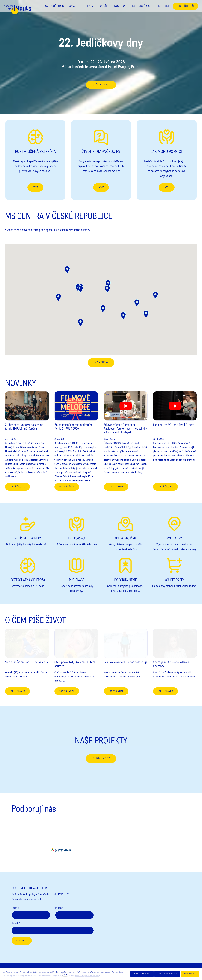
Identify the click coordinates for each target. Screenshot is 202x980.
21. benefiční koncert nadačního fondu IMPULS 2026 (74, 427)
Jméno (15, 908)
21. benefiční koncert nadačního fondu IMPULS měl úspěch (24, 427)
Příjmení (60, 908)
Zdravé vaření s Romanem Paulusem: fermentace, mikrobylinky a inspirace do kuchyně (125, 429)
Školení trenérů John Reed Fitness (174, 425)
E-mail (16, 923)
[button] (155, 295)
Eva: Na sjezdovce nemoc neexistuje (125, 662)
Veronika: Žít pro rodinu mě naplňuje (27, 662)
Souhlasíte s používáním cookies (87, 976)
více (65, 974)
